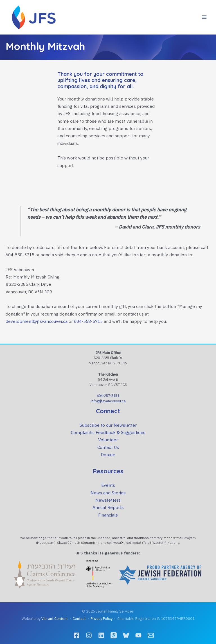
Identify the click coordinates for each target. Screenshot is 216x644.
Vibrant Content (55, 619)
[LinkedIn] (101, 635)
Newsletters (108, 500)
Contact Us (108, 447)
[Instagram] (89, 635)
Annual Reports (108, 507)
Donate (108, 455)
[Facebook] (76, 635)
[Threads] (114, 635)
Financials (108, 515)
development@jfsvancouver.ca (37, 321)
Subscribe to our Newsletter (108, 425)
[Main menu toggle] (204, 17)
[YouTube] (138, 635)
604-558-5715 (88, 321)
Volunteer (108, 440)
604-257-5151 (108, 396)
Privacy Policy (102, 619)
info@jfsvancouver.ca (108, 401)
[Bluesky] (126, 635)
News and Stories (108, 493)
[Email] (151, 635)
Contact (79, 619)
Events (108, 485)
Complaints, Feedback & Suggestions (108, 432)
